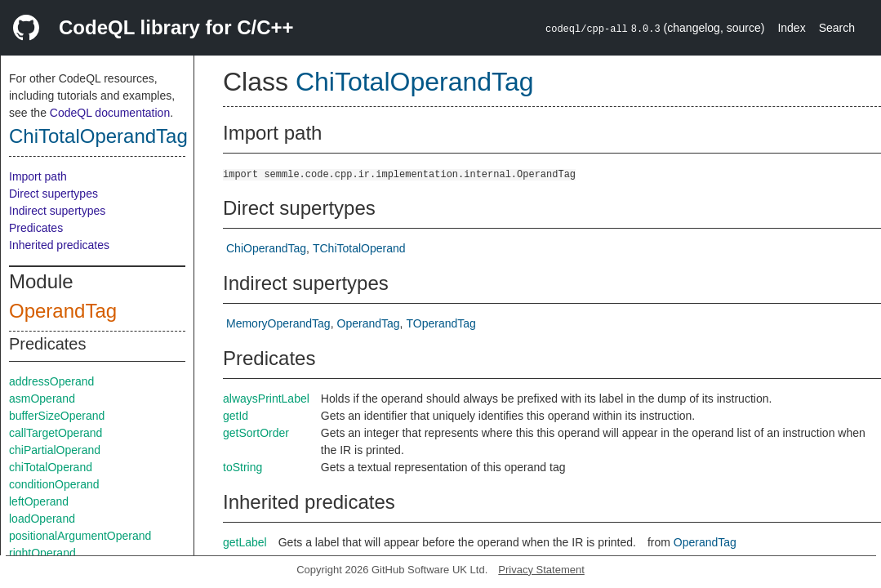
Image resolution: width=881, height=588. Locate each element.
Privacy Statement (541, 570)
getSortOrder (256, 433)
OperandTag (63, 311)
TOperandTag (440, 323)
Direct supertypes (53, 194)
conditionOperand (54, 484)
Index (791, 28)
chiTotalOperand (51, 467)
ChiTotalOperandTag (98, 136)
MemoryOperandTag (278, 323)
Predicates (36, 228)
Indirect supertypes (57, 211)
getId (236, 416)
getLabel (245, 542)
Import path (38, 176)
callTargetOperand (56, 433)
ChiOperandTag (266, 248)
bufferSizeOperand (57, 416)
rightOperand (42, 553)
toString (242, 467)
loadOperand (42, 519)
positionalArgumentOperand (80, 536)
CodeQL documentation (110, 113)
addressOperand (51, 381)
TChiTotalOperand (359, 248)
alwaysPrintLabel (266, 399)
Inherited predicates (59, 245)
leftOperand (39, 501)
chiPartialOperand (55, 450)
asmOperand (42, 399)
